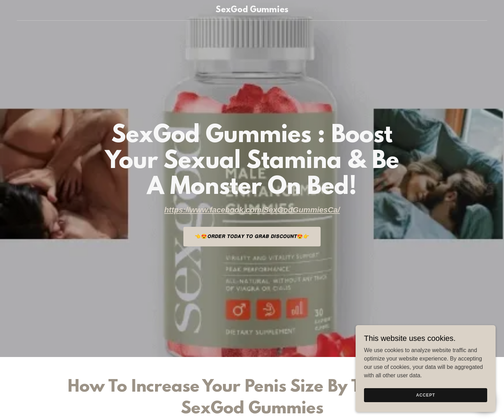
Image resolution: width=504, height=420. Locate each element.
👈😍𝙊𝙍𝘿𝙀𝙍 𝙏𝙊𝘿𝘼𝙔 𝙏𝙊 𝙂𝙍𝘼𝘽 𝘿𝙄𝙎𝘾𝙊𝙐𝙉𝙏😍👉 (252, 236)
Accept (426, 395)
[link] (252, 10)
